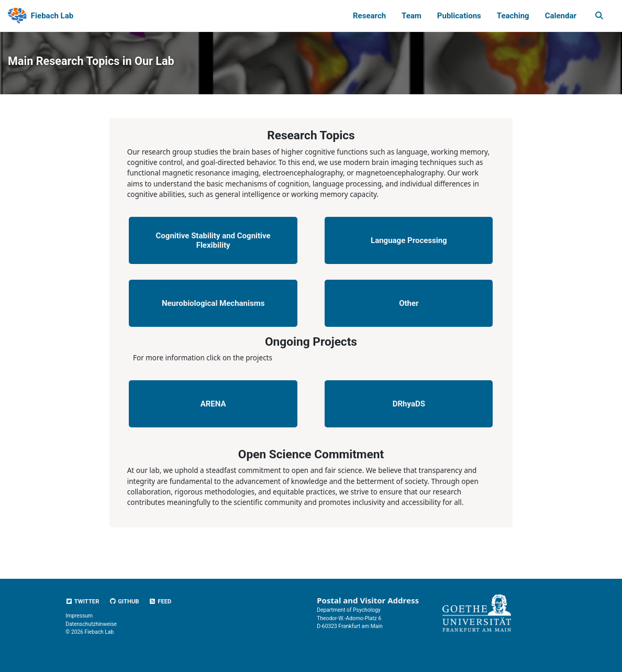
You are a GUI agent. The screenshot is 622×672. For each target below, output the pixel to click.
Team (412, 16)
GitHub (124, 602)
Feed (160, 602)
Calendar (561, 16)
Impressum (79, 616)
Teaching (513, 16)
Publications (459, 16)
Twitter (82, 602)
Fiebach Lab (52, 16)
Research (369, 16)
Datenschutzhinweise (91, 624)
